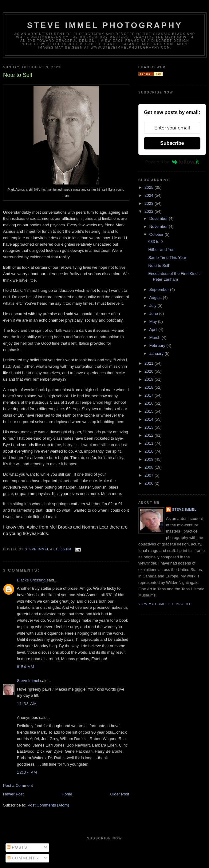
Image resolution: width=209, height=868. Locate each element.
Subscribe (172, 143)
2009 (150, 459)
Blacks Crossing (31, 580)
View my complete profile (165, 604)
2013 (150, 427)
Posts (17, 847)
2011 (150, 443)
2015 (150, 411)
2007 (150, 475)
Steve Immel (28, 681)
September (160, 289)
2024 (150, 195)
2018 (150, 387)
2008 (150, 467)
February (158, 345)
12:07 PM (27, 772)
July (154, 305)
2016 (150, 403)
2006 (150, 483)
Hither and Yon (161, 250)
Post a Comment (18, 785)
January (157, 353)
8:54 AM (26, 667)
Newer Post (13, 794)
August (156, 297)
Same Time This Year (167, 258)
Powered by (172, 162)
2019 (150, 379)
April (154, 329)
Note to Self (159, 266)
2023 (150, 203)
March (156, 337)
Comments (23, 858)
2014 (150, 419)
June (154, 313)
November (159, 226)
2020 (150, 371)
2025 (150, 187)
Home (67, 794)
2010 (150, 451)
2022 (150, 211)
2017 (150, 395)
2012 (150, 435)
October (157, 234)
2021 (150, 363)
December (159, 218)
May (154, 321)
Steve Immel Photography (105, 25)
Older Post (120, 794)
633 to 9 (155, 242)
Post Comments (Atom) (48, 805)
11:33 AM (27, 704)
